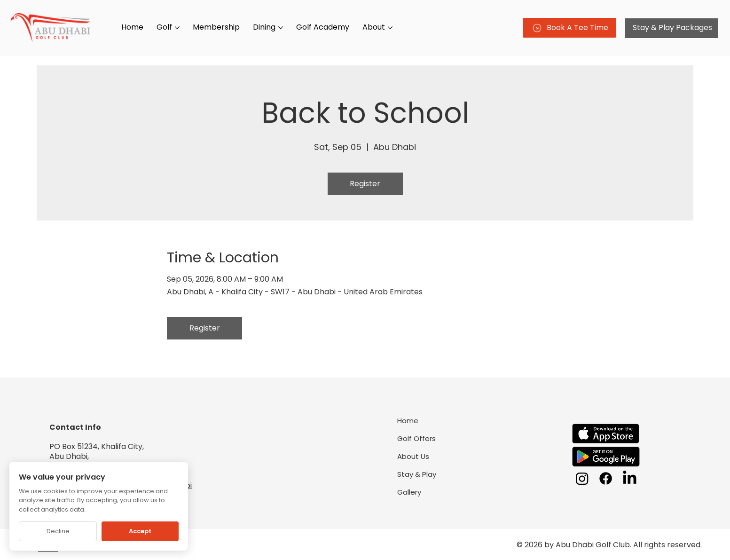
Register (365, 184)
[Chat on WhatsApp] (706, 536)
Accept (140, 531)
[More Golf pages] (177, 28)
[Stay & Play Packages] (671, 28)
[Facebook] (606, 478)
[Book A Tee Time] (569, 28)
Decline (58, 531)
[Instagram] (582, 478)
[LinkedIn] (630, 478)
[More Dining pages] (281, 28)
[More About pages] (390, 28)
